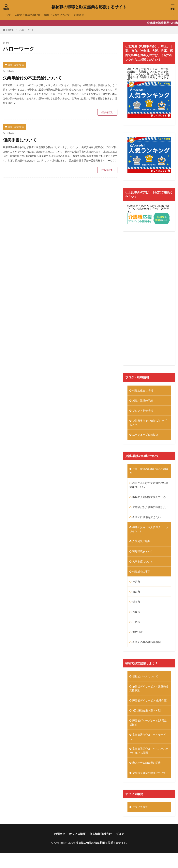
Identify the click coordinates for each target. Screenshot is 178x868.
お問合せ (84, 15)
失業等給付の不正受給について (37, 78)
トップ (7, 15)
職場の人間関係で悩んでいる (150, 499)
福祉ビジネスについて (61, 15)
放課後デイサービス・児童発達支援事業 (149, 697)
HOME (10, 30)
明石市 (137, 609)
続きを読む (107, 112)
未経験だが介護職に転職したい (149, 511)
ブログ (120, 849)
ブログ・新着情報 (143, 411)
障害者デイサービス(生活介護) (148, 712)
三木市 (137, 630)
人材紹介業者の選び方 (29, 15)
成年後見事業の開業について (150, 788)
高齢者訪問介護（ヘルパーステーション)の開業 (149, 765)
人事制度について (143, 568)
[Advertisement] (149, 302)
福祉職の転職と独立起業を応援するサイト (89, 7)
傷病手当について (22, 140)
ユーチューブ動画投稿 (146, 436)
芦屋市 (137, 620)
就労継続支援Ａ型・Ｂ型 (148, 724)
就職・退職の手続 (16, 65)
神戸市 (137, 589)
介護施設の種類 (142, 548)
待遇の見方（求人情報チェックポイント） (149, 536)
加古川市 (138, 640)
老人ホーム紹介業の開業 (148, 777)
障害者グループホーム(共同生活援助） (148, 736)
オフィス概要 (141, 822)
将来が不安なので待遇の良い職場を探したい (149, 486)
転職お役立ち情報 (143, 391)
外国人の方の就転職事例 (148, 650)
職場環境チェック (143, 558)
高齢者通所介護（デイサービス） (149, 751)
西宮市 (137, 599)
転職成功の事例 (142, 579)
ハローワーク (27, 30)
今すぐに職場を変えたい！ (149, 523)
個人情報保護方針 (101, 849)
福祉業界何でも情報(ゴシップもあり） (148, 423)
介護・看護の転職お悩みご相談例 (149, 472)
